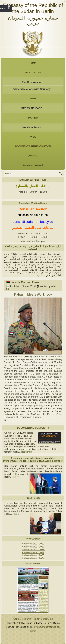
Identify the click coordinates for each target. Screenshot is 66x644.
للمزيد (39, 275)
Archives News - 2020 (33, 547)
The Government (32, 82)
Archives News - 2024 (33, 558)
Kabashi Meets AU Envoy (25, 282)
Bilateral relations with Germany (32, 89)
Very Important (28, 241)
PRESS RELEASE (32, 108)
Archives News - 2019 (33, 544)
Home (33, 63)
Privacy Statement (42, 619)
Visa (33, 137)
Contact (33, 156)
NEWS (33, 99)
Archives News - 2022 (33, 552)
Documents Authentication (33, 146)
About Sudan (33, 72)
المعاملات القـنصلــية (33, 165)
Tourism (33, 118)
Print (8, 289)
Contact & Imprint (22, 619)
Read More (27, 452)
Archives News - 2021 (33, 550)
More (16, 477)
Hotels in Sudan (32, 127)
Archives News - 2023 (33, 555)
